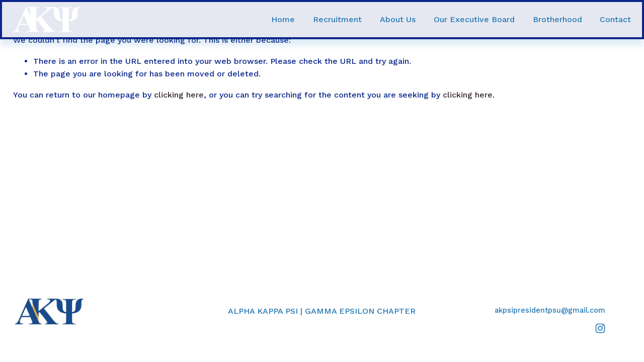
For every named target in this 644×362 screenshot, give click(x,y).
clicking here (179, 95)
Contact (615, 19)
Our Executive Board (474, 19)
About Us (398, 19)
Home (283, 19)
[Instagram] (600, 328)
